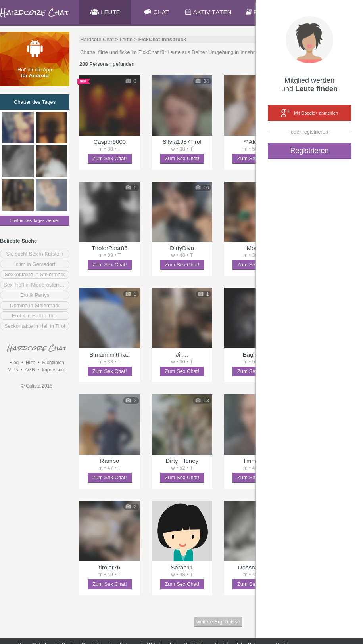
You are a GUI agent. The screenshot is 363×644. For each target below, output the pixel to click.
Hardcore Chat (97, 39)
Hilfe (31, 363)
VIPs (13, 370)
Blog (14, 363)
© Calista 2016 (37, 386)
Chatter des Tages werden (35, 220)
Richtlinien (53, 363)
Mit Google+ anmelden (309, 113)
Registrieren (309, 151)
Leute (126, 39)
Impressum (53, 370)
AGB (30, 370)
